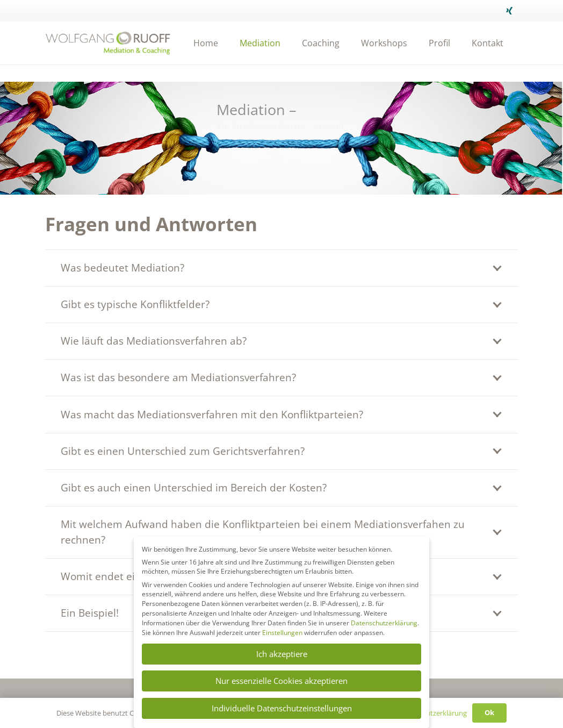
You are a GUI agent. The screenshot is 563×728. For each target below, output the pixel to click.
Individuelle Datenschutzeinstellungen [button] (282, 708)
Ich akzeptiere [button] (282, 654)
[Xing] (509, 11)
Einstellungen (282, 633)
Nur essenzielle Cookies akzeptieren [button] (281, 681)
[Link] (108, 43)
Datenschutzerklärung (384, 623)
